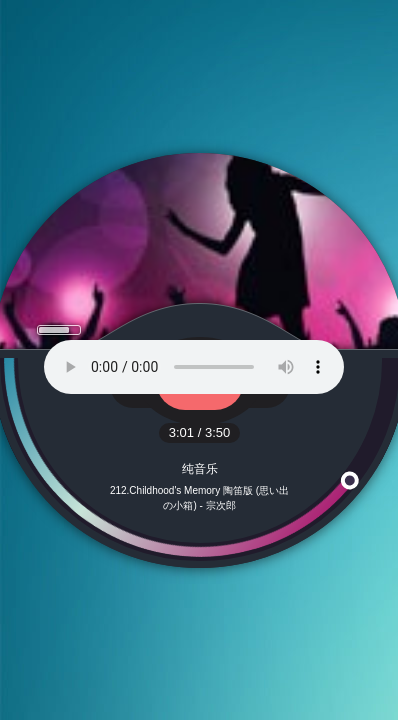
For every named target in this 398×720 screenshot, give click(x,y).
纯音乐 (200, 469)
